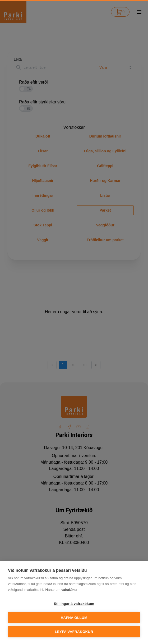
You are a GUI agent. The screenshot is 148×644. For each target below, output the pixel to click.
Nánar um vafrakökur (61, 590)
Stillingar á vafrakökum (74, 604)
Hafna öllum (74, 618)
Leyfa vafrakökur (74, 632)
